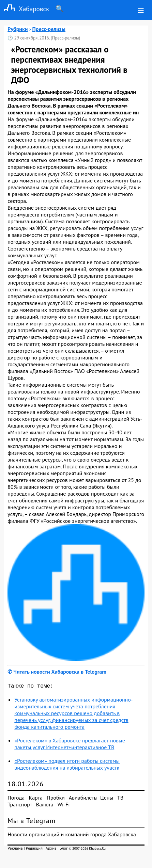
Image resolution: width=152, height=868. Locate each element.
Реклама (15, 849)
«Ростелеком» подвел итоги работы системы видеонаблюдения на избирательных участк (67, 766)
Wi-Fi (64, 806)
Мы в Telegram (32, 822)
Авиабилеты (83, 799)
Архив (51, 849)
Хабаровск (25, 9)
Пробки (56, 799)
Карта (35, 799)
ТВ (120, 799)
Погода (16, 799)
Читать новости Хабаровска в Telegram (60, 672)
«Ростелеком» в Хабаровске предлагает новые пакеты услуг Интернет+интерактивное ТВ (70, 745)
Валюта (45, 806)
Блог (64, 849)
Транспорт (20, 806)
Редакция (34, 849)
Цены (107, 799)
